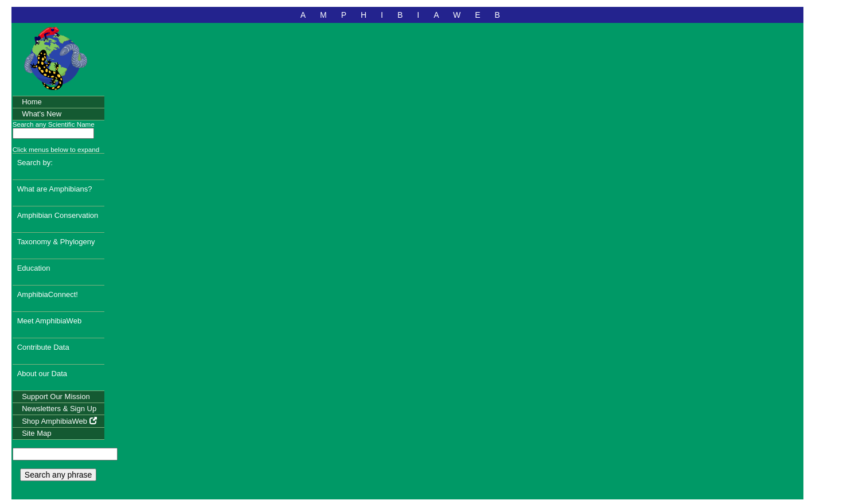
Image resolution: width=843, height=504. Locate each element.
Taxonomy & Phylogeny (56, 242)
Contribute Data (43, 347)
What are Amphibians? (55, 189)
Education (34, 268)
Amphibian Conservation (58, 215)
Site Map (36, 433)
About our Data (42, 374)
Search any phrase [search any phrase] (58, 475)
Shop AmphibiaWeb (59, 421)
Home (32, 102)
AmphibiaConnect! (48, 294)
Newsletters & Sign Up (59, 409)
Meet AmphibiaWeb (50, 321)
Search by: (35, 163)
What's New (42, 114)
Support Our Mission (56, 396)
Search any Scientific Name (54, 124)
